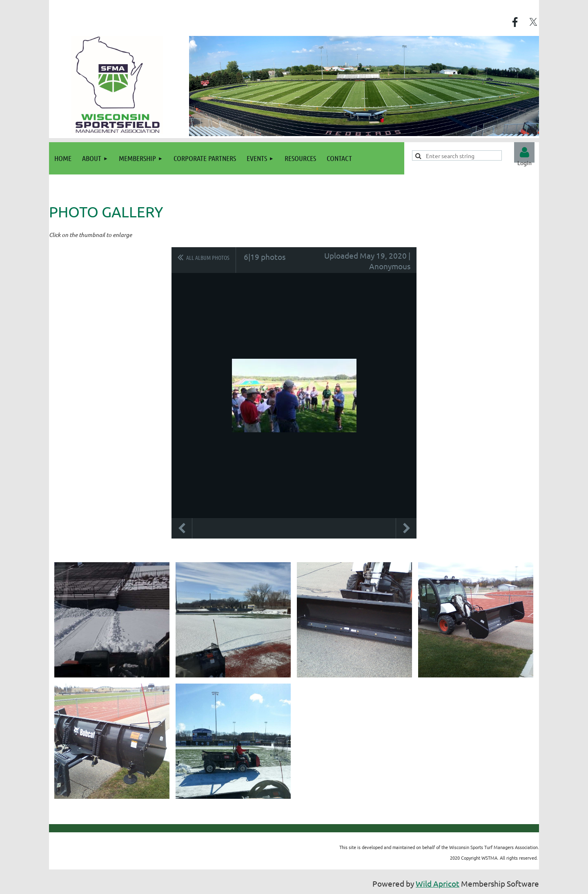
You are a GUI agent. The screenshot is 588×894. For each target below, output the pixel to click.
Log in (524, 152)
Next (406, 528)
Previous (182, 528)
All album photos (208, 257)
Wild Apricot (438, 883)
